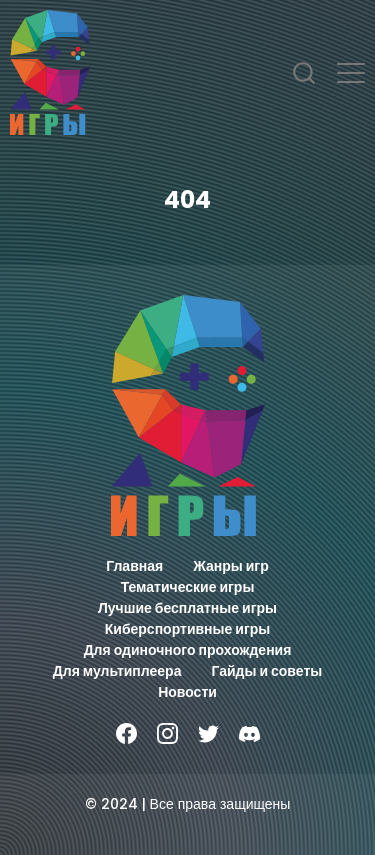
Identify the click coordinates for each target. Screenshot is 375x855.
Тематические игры (188, 587)
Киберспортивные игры (188, 629)
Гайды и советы (266, 671)
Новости (187, 692)
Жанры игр (231, 566)
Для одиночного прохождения (188, 650)
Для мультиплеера (117, 671)
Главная (134, 566)
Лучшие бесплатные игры (187, 608)
